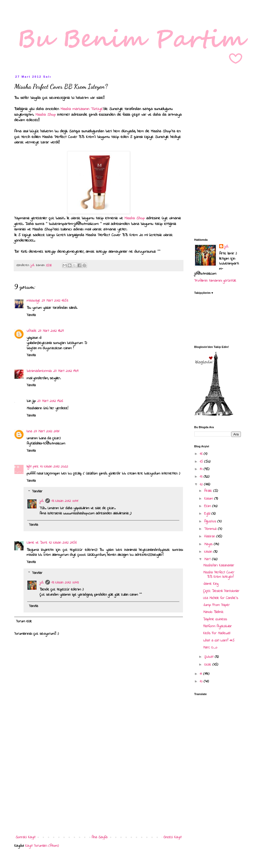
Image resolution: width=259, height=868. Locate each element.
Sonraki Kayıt (25, 837)
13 (202, 477)
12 (202, 484)
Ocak (208, 665)
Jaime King (211, 584)
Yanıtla (31, 315)
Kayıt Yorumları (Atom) (42, 846)
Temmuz (211, 529)
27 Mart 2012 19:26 (50, 401)
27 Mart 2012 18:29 (51, 331)
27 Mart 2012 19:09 (66, 371)
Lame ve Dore (37, 543)
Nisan (209, 552)
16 (202, 454)
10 (202, 681)
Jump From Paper (216, 605)
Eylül (208, 514)
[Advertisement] (99, 791)
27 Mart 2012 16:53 (55, 301)
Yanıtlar (37, 492)
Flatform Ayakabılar (217, 626)
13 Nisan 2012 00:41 (65, 501)
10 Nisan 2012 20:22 (54, 467)
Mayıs (209, 544)
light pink (33, 467)
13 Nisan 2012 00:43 (65, 583)
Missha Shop (46, 115)
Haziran (210, 537)
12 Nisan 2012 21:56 (63, 543)
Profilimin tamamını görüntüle (215, 281)
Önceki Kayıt (173, 837)
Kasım (209, 499)
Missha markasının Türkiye (81, 109)
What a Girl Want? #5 (219, 641)
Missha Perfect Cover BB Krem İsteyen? (219, 575)
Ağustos (211, 521)
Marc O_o (210, 648)
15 (202, 462)
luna (29, 431)
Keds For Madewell (217, 633)
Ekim (208, 506)
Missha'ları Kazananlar (219, 566)
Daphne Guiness (215, 619)
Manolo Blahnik (213, 612)
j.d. (42, 501)
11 (201, 674)
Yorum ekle (24, 621)
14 (202, 469)
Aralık (209, 491)
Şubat (209, 657)
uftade (32, 331)
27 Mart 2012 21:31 (46, 431)
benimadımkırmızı (39, 371)
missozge (33, 301)
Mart (208, 559)
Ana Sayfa (99, 837)
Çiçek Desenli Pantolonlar (221, 591)
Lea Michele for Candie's (221, 598)
